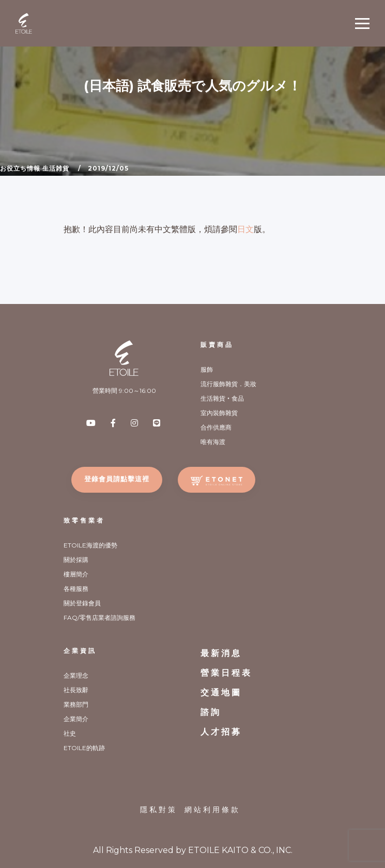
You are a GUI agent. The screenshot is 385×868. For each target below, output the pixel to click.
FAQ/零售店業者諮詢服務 (99, 618)
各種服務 (76, 589)
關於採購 (76, 560)
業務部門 (76, 704)
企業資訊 (80, 651)
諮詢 (211, 712)
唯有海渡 (213, 442)
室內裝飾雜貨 (219, 413)
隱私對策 (159, 810)
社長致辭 (76, 690)
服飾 (207, 369)
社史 (70, 733)
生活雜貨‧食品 (222, 398)
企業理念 (76, 675)
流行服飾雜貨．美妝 (228, 384)
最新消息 (221, 653)
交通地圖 (221, 692)
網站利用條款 (212, 810)
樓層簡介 (76, 574)
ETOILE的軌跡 (84, 748)
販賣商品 (217, 345)
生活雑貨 (56, 168)
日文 (245, 229)
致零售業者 (84, 520)
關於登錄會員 (82, 603)
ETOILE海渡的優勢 (90, 545)
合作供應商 (216, 427)
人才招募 (221, 732)
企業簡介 (76, 719)
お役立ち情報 (20, 168)
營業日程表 (226, 673)
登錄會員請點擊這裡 (117, 479)
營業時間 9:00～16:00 (124, 391)
